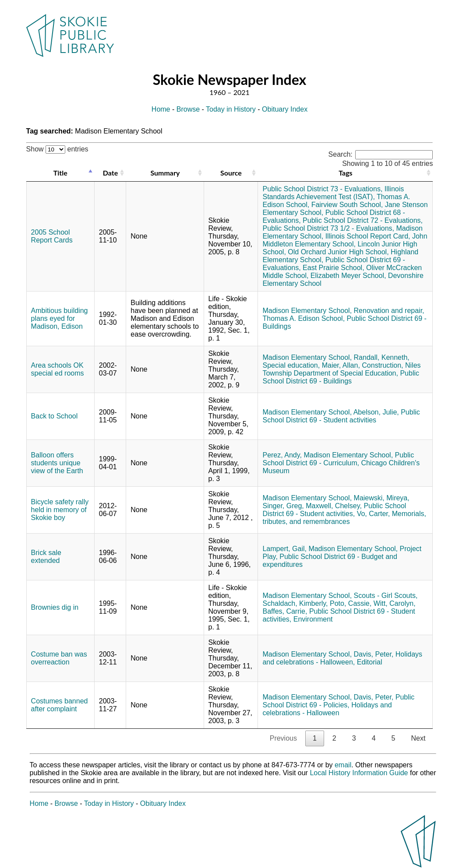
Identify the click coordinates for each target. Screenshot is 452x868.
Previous (283, 738)
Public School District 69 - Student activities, (334, 510)
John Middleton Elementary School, (345, 240)
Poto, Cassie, (351, 603)
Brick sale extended (46, 557)
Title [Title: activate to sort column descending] (60, 173)
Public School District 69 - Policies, (338, 701)
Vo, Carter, (374, 514)
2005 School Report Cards (52, 236)
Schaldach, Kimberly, (295, 603)
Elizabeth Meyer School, (348, 276)
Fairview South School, (347, 205)
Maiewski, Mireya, (382, 498)
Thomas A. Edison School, (304, 318)
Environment (313, 619)
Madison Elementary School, (307, 311)
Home (161, 109)
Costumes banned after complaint (60, 705)
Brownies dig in (55, 607)
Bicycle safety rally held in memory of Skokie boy (60, 510)
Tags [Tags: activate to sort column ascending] (345, 173)
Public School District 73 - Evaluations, (322, 189)
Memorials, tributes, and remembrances (344, 518)
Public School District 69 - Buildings (341, 377)
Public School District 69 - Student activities (341, 416)
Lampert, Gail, (284, 549)
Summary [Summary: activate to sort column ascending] (165, 173)
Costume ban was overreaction (59, 658)
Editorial (370, 662)
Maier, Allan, (341, 365)
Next (418, 738)
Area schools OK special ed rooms (58, 369)
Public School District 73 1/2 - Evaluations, (328, 228)
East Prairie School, (334, 268)
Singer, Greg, (283, 506)
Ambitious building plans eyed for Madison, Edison (60, 318)
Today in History (231, 109)
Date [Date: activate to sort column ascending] (110, 173)
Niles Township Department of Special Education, (341, 369)
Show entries (57, 149)
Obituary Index (285, 109)
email (343, 765)
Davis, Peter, (374, 654)
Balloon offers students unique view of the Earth (57, 463)
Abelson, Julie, (376, 412)
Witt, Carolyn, (395, 603)
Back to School (55, 416)
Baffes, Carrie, (285, 611)
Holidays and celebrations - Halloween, (342, 658)
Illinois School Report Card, (368, 236)
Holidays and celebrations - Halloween (327, 709)
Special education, (291, 365)
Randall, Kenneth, (382, 357)
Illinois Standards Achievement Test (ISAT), (333, 193)
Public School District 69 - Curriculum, (338, 459)
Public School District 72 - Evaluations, (363, 220)
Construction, (382, 365)
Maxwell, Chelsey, (334, 506)
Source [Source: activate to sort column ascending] (231, 173)
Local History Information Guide (359, 773)
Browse (188, 109)
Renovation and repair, (389, 311)
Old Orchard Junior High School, (338, 252)
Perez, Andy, (282, 455)
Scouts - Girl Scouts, (386, 596)
